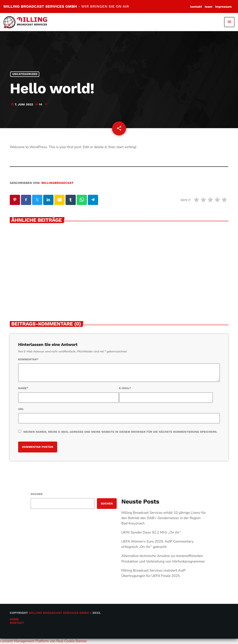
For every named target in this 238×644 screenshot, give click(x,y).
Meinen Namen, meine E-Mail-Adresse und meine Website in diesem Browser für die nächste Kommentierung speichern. (120, 432)
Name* (23, 388)
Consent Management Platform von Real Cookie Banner (43, 641)
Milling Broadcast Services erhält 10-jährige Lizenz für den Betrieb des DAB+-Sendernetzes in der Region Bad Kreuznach (164, 518)
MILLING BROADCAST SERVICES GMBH (66, 6)
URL (21, 409)
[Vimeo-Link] (27, 22)
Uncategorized (25, 74)
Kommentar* (28, 359)
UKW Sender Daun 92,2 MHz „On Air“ (151, 533)
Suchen (37, 494)
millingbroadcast (57, 183)
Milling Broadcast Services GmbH (59, 613)
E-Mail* (125, 388)
